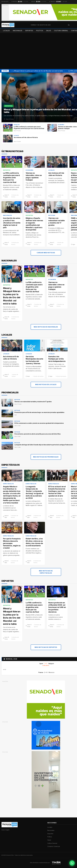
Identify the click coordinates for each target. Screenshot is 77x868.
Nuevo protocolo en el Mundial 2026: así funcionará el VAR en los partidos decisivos (57, 607)
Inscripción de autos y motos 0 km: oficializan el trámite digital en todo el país (12, 223)
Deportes (29, 31)
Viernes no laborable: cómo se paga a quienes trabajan (34, 176)
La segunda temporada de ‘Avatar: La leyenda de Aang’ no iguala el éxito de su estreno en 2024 (35, 492)
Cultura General (61, 31)
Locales (6, 31)
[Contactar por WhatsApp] (72, 863)
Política (40, 31)
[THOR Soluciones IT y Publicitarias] (56, 863)
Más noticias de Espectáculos (46, 572)
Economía (30, 170)
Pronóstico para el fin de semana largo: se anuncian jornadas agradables (39, 412)
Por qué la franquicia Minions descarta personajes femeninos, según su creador (12, 543)
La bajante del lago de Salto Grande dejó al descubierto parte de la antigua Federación (44, 445)
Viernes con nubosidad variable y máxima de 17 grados (56, 222)
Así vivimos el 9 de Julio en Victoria (56, 174)
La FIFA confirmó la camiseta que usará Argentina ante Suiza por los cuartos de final (11, 178)
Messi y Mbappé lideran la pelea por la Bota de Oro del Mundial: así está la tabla (36, 71)
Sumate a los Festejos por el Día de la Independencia (57, 359)
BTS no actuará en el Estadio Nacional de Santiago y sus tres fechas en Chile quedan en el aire (57, 491)
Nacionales (18, 31)
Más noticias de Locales (46, 385)
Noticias (52, 215)
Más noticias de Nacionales (46, 327)
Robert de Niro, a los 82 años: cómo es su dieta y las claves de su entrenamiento (34, 542)
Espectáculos (8, 484)
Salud (49, 31)
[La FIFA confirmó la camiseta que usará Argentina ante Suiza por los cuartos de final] (24, 128)
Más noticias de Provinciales (46, 457)
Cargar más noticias (46, 253)
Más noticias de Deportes (46, 647)
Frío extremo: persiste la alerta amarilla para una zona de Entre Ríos (38, 434)
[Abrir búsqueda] (69, 25)
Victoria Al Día (10, 855)
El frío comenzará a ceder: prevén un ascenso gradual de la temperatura (39, 423)
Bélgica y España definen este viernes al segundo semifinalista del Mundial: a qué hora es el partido (34, 224)
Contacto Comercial (54, 846)
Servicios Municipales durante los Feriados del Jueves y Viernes (34, 360)
